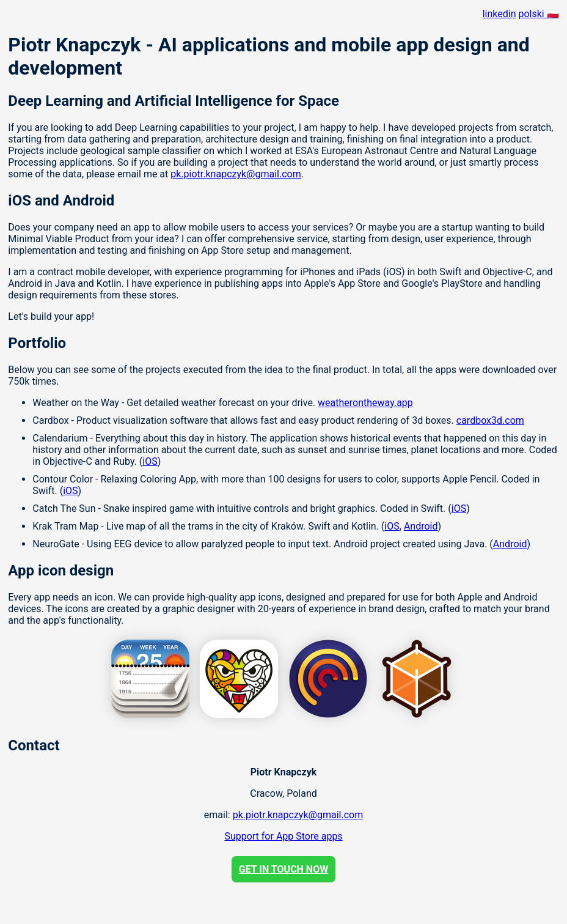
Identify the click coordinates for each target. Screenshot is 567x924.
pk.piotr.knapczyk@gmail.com (236, 174)
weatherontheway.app (365, 403)
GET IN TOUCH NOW (283, 869)
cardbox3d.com (490, 420)
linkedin (499, 14)
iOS (150, 461)
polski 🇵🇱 (538, 14)
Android (421, 526)
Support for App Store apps (283, 836)
